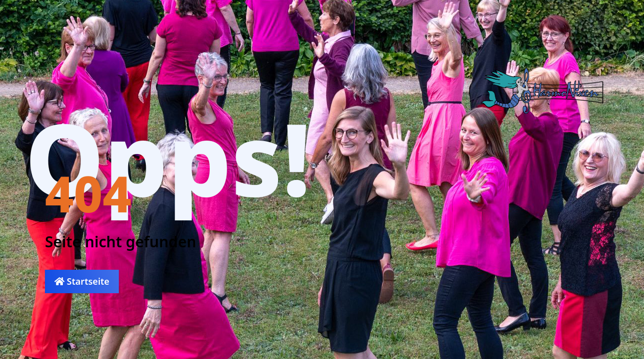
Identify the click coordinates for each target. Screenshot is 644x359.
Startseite (82, 281)
